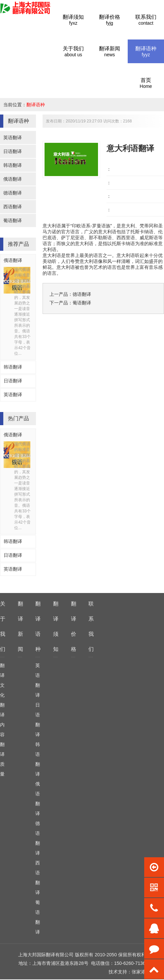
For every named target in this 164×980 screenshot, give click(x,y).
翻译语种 (36, 105)
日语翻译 (13, 151)
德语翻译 (13, 193)
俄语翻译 (13, 179)
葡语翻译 (13, 220)
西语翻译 (13, 207)
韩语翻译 (13, 165)
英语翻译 (13, 138)
